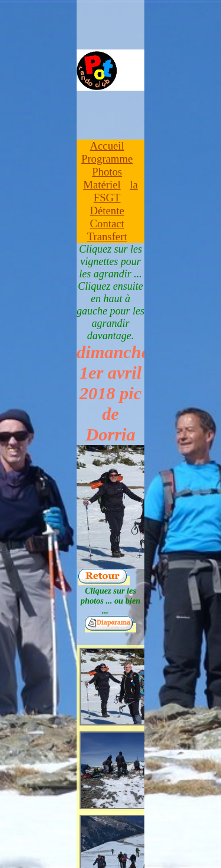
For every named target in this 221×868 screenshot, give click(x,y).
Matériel (102, 185)
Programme (107, 159)
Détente (107, 211)
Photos (107, 172)
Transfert (107, 236)
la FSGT (116, 191)
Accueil (107, 146)
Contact (107, 223)
